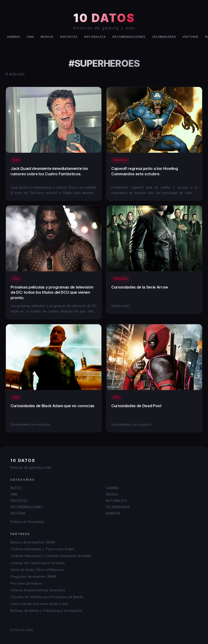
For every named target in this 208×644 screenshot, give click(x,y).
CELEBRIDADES (164, 37)
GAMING (13, 37)
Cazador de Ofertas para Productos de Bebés (47, 597)
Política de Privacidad (27, 522)
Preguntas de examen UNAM (33, 576)
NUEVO (16, 488)
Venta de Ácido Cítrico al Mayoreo (37, 570)
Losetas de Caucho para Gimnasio (38, 563)
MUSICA (47, 37)
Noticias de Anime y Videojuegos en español (46, 611)
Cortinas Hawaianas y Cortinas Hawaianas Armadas (51, 556)
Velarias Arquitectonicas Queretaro (38, 590)
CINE (30, 37)
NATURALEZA (95, 37)
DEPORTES (69, 37)
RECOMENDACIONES (129, 37)
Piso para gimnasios (26, 583)
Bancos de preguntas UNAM (33, 542)
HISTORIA (191, 37)
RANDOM (113, 513)
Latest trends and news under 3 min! (39, 604)
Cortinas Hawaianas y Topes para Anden (42, 549)
